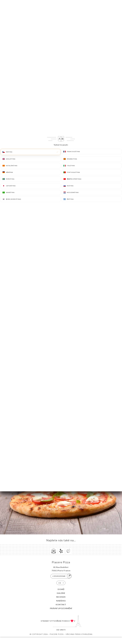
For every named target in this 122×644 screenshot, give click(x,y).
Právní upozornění (61, 608)
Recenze (61, 597)
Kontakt (61, 604)
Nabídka (61, 601)
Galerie (61, 593)
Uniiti (63, 630)
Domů (61, 589)
